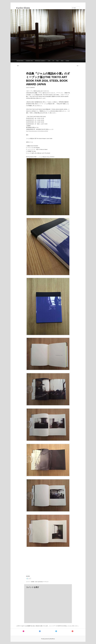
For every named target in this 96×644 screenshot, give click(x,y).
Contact (67, 61)
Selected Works (20, 61)
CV (53, 61)
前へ (18, 66)
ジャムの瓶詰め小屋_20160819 (46, 157)
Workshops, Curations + (40, 61)
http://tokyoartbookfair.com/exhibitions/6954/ (37, 131)
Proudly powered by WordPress (48, 639)
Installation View (29, 61)
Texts (57, 61)
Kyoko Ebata (23, 8)
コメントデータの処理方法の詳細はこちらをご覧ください (64, 626)
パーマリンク (46, 582)
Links (49, 61)
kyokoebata (40, 582)
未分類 (32, 582)
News (62, 61)
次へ (78, 66)
